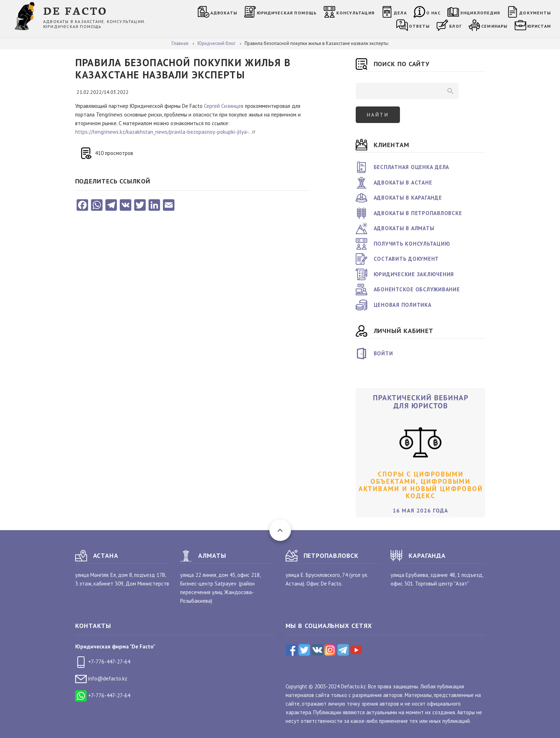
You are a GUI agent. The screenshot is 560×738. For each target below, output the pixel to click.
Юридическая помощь (287, 13)
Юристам (539, 26)
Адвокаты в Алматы (404, 228)
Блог (456, 26)
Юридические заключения (414, 274)
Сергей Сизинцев (224, 106)
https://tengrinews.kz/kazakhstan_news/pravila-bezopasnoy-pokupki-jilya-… (166, 132)
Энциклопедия (480, 13)
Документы (535, 13)
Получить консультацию (412, 244)
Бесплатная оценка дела (412, 167)
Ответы (419, 26)
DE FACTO (75, 10)
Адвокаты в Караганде (408, 198)
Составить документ (406, 259)
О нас (433, 13)
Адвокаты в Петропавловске (418, 213)
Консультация (355, 13)
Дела (400, 13)
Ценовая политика (403, 305)
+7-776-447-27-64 (103, 662)
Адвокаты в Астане (403, 183)
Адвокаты (224, 13)
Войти (383, 353)
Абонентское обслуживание (417, 289)
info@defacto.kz (101, 678)
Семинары (495, 26)
